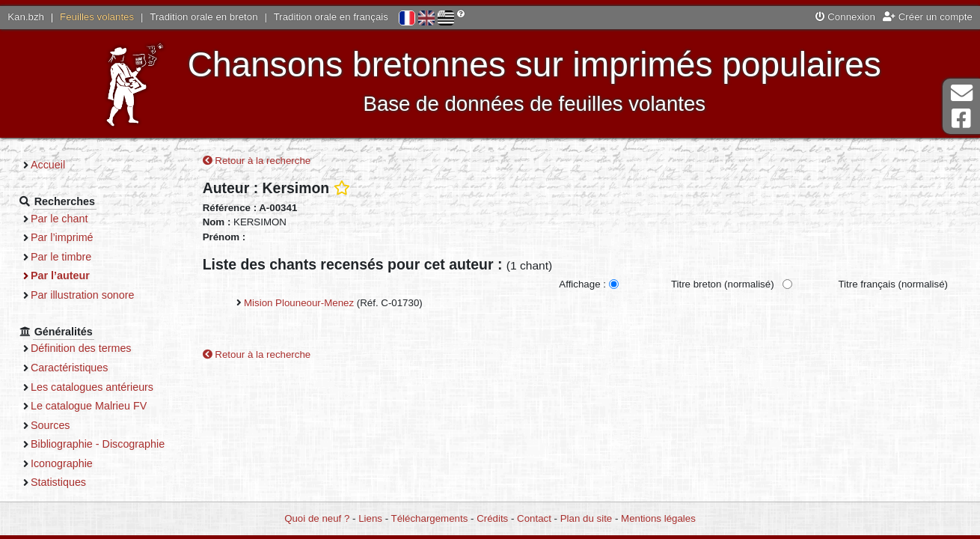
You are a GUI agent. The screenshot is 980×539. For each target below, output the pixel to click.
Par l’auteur (60, 275)
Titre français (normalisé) (893, 284)
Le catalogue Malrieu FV (89, 406)
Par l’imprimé (62, 237)
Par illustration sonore (83, 295)
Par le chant (59, 219)
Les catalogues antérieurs (92, 387)
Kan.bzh (26, 17)
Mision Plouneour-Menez (299, 303)
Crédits (492, 518)
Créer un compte (928, 17)
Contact (534, 518)
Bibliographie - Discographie (98, 444)
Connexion (845, 17)
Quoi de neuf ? (317, 518)
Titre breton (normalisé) (723, 284)
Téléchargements (430, 518)
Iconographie (62, 463)
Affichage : (582, 284)
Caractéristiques (70, 368)
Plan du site (586, 518)
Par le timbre (61, 257)
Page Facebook (961, 119)
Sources (50, 425)
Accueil (48, 165)
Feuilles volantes (97, 17)
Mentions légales (658, 518)
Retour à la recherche (257, 161)
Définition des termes (81, 348)
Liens (370, 518)
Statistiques (58, 482)
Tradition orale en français (331, 17)
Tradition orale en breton (203, 17)
